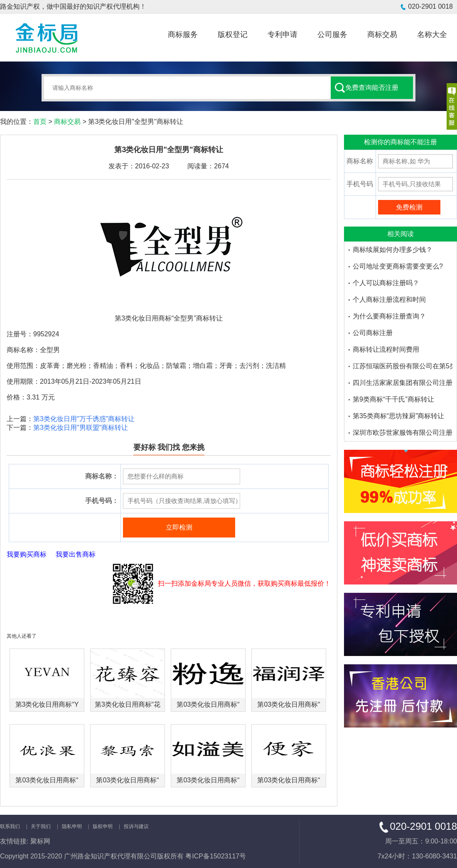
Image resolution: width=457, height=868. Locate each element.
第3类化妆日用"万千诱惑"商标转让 (84, 419)
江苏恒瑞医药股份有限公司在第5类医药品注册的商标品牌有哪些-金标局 (403, 366)
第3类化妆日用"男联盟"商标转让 (81, 428)
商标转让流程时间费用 (386, 349)
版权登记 (233, 35)
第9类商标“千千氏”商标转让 (393, 399)
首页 (40, 122)
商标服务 (183, 35)
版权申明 (103, 826)
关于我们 (41, 826)
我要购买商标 (27, 554)
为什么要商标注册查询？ (389, 316)
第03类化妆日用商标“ (208, 704)
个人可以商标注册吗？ (386, 283)
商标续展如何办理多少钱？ (393, 250)
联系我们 (10, 826)
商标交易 (382, 35)
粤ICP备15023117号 (216, 856)
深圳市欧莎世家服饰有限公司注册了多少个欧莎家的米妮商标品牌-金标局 (403, 433)
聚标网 (40, 841)
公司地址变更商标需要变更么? (398, 266)
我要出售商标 (76, 554)
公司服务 (332, 35)
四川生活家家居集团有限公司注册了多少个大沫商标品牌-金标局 (403, 383)
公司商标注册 (373, 333)
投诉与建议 (136, 826)
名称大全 (432, 35)
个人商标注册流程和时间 (389, 300)
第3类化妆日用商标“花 (128, 704)
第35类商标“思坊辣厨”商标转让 (398, 416)
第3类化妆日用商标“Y (47, 704)
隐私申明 (72, 826)
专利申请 (283, 35)
